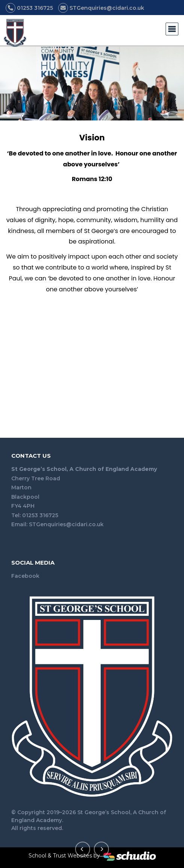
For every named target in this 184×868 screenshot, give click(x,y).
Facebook (25, 576)
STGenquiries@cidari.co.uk (66, 524)
